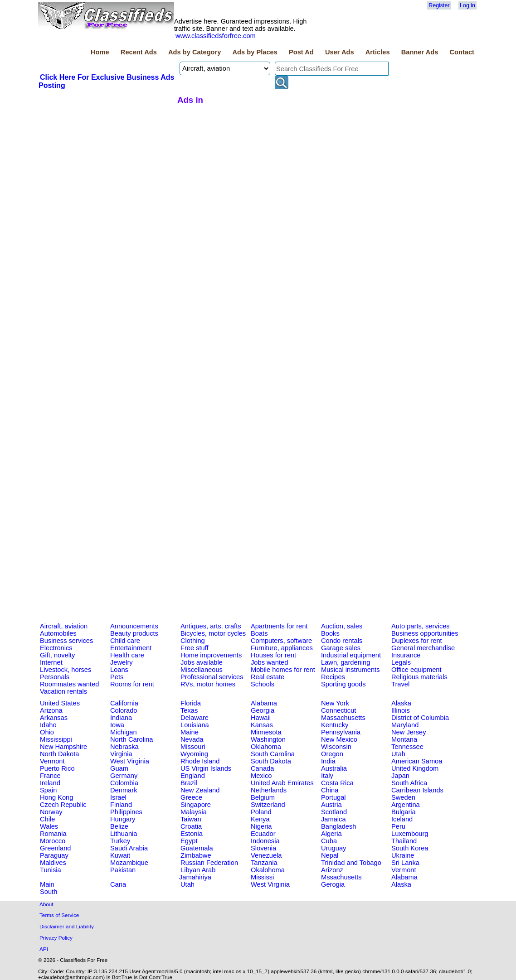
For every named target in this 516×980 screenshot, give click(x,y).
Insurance (406, 655)
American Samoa (417, 761)
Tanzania (264, 863)
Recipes (333, 677)
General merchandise (423, 648)
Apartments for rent (279, 626)
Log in (467, 5)
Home (100, 52)
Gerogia (333, 884)
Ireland (50, 783)
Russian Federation (209, 863)
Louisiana (195, 725)
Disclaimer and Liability (67, 926)
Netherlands (269, 790)
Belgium (263, 797)
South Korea (410, 848)
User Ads (340, 52)
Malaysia (194, 812)
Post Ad (301, 52)
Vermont (52, 761)
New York (335, 703)
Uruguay (333, 848)
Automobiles (58, 633)
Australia (334, 768)
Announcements (134, 626)
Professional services (212, 677)
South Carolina (273, 754)
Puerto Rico (57, 768)
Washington (268, 739)
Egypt (189, 841)
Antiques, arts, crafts (211, 626)
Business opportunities (425, 633)
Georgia (263, 710)
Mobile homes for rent (283, 670)
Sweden (403, 797)
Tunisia (51, 870)
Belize (119, 826)
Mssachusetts (341, 877)
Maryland (405, 725)
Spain (49, 790)
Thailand (404, 841)
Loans (119, 670)
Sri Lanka (405, 863)
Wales (49, 826)
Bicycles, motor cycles (213, 633)
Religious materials (419, 677)
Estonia (192, 834)
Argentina (406, 805)
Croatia (191, 826)
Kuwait (120, 855)
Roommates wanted (69, 684)
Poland (261, 812)
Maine (190, 732)
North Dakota (59, 754)
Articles (378, 52)
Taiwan (191, 819)
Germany (124, 776)
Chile (47, 819)
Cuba (329, 841)
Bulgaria (404, 812)
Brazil (189, 783)
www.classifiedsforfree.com (216, 36)
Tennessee (407, 747)
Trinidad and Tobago (351, 863)
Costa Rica (337, 783)
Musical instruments (350, 670)
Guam (119, 768)
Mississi (262, 877)
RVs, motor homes (208, 684)
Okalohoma (268, 870)
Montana (404, 739)
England (193, 776)
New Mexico (339, 739)
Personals (55, 677)
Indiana (121, 718)
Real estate (268, 677)
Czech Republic (63, 805)
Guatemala (197, 848)
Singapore (196, 805)
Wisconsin (336, 747)
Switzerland (268, 805)
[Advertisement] (107, 158)
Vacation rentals (63, 691)
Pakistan (123, 870)
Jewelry (122, 662)
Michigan (124, 732)
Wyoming (194, 754)
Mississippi (56, 739)
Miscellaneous (202, 670)
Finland (121, 805)
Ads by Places (255, 52)
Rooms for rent (132, 684)
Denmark (124, 790)
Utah (398, 754)
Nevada (192, 739)
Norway (51, 812)
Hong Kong (56, 797)
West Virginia (130, 761)
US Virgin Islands (206, 768)
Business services (66, 641)
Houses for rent (273, 655)
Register (439, 5)
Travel (400, 684)
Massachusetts (343, 718)
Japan (400, 776)
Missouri (193, 747)
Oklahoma (266, 747)
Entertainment (131, 648)
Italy (327, 776)
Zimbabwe (196, 855)
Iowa (117, 725)
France (50, 776)
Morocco (53, 841)
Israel (118, 797)
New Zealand (200, 790)
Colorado (124, 710)
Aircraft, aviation (64, 626)
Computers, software (281, 641)
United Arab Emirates (282, 783)
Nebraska (124, 747)
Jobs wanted (269, 662)
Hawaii (261, 718)
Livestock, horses (66, 670)
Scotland (334, 812)
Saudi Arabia (129, 848)
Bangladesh (338, 826)
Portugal (333, 797)
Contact (462, 52)
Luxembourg (410, 834)
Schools (263, 684)
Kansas (262, 725)
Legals (401, 662)
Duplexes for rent (417, 641)
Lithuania (124, 834)
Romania (53, 834)
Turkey (120, 841)
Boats (259, 633)
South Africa (409, 783)
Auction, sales (342, 626)
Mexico (261, 776)
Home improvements (211, 655)
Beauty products (134, 633)
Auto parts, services (421, 626)
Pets (117, 677)
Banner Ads (420, 52)
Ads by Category (195, 52)
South (49, 892)
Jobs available (202, 662)
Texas (189, 710)
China (330, 790)
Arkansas (54, 718)
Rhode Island (200, 761)
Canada (262, 768)
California (124, 703)
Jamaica (333, 819)
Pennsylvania (341, 732)
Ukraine (403, 855)
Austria (331, 805)
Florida (191, 703)
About (46, 904)
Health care (127, 655)
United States (60, 703)
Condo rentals (342, 641)
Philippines (126, 812)
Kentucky (335, 725)
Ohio (47, 732)
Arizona (51, 710)
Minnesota (266, 732)
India (328, 761)
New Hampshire (63, 747)
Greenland (55, 848)
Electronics (56, 648)
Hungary (123, 819)
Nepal (330, 855)
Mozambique (129, 863)
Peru (398, 826)
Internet (51, 662)
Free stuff (195, 648)
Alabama (264, 703)
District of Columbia (420, 718)
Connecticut (338, 710)
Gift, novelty (57, 655)
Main (47, 884)
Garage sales (341, 648)
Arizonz (332, 870)
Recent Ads (139, 52)
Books (330, 633)
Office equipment (416, 670)
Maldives (53, 863)
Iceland (402, 819)
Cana (118, 884)
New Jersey (409, 732)
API (44, 949)
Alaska (401, 703)
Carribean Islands (417, 790)
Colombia (124, 783)
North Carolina (132, 739)
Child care (125, 641)
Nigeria (261, 826)
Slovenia (263, 848)
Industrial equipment (351, 655)
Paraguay (54, 855)
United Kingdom (415, 768)
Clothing (193, 641)
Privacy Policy (56, 938)
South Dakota (271, 761)
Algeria (331, 834)
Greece (191, 797)
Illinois (401, 710)
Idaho (48, 725)
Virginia (121, 754)
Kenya (260, 819)
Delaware (195, 718)
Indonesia (265, 841)
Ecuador (263, 834)
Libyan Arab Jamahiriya (197, 874)
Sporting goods (343, 684)
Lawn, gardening (346, 662)
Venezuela (266, 855)
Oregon (332, 754)
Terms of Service (59, 915)
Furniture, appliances (282, 648)
